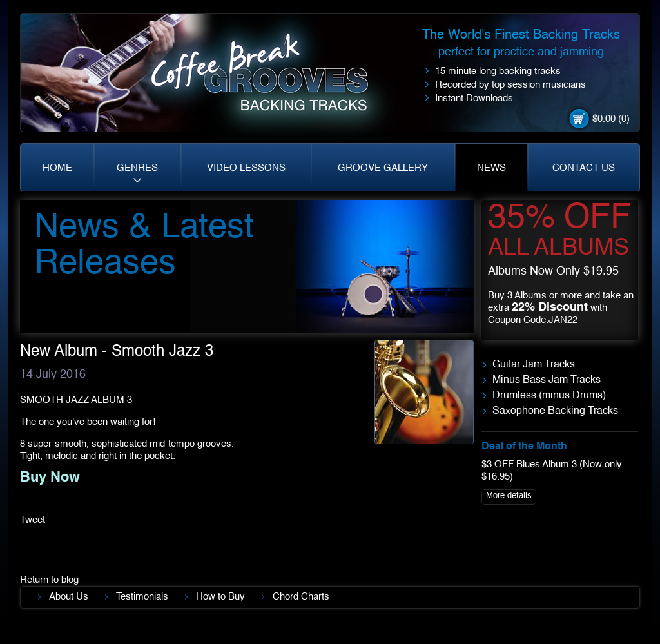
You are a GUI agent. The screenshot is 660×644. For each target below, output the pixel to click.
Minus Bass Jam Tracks (547, 380)
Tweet (33, 520)
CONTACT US (584, 168)
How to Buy (220, 597)
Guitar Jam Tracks (534, 365)
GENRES (137, 168)
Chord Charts (301, 597)
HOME (57, 168)
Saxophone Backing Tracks (555, 411)
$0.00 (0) (611, 119)
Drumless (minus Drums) (549, 396)
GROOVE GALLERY (383, 168)
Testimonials (142, 597)
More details (509, 496)
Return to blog (49, 580)
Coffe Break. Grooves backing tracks (269, 78)
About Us (69, 597)
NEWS (491, 168)
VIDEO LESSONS (246, 168)
